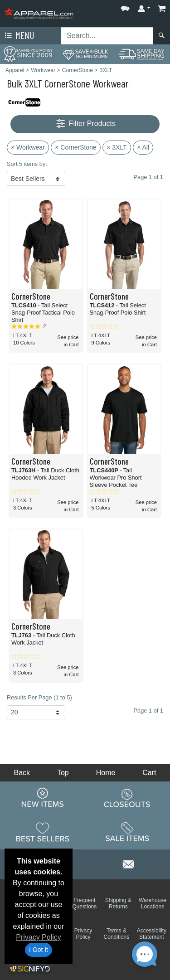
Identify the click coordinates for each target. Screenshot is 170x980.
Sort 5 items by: (27, 164)
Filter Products (85, 124)
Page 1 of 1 (148, 711)
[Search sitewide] (107, 36)
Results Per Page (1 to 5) (39, 697)
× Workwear (28, 147)
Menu (19, 36)
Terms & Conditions (117, 934)
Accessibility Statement (152, 934)
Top (63, 773)
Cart (149, 773)
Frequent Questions (84, 903)
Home (106, 773)
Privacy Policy (39, 937)
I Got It (39, 950)
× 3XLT (117, 147)
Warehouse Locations (153, 903)
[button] (125, 7)
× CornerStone (75, 147)
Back (22, 773)
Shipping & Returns (118, 903)
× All (143, 147)
